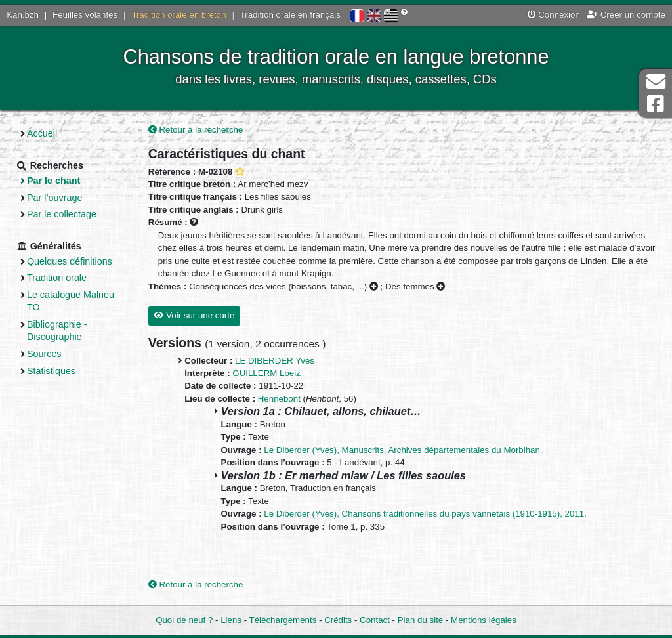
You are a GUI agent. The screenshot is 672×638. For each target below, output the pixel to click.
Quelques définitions (70, 261)
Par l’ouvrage (54, 198)
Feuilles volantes (85, 15)
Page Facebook (656, 104)
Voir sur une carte (194, 315)
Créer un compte (626, 15)
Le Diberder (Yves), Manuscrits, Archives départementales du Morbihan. (403, 450)
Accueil (42, 133)
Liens (231, 620)
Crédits (338, 620)
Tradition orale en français (290, 15)
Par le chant (53, 181)
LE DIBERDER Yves (275, 361)
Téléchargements (283, 620)
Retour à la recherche (196, 130)
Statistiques (51, 371)
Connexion (554, 15)
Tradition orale (57, 278)
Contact (375, 620)
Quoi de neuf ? (184, 620)
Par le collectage (62, 214)
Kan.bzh (23, 15)
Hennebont (279, 399)
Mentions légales (484, 620)
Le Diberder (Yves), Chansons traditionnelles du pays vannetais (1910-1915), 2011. (425, 514)
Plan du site (420, 620)
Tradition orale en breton (178, 15)
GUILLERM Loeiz (266, 373)
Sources (44, 354)
